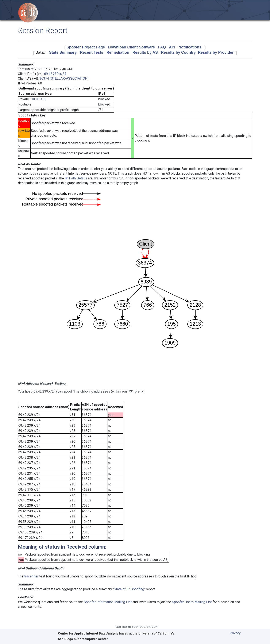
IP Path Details (76, 178)
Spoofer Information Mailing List (108, 602)
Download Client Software (131, 47)
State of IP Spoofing (129, 589)
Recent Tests (92, 52)
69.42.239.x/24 (55, 74)
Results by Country (178, 52)
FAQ (162, 47)
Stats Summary (63, 52)
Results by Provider (216, 52)
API (172, 47)
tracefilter (31, 576)
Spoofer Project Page (86, 47)
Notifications (190, 47)
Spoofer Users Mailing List (192, 602)
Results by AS (145, 52)
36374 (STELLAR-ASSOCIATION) (64, 78)
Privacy (235, 633)
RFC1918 (39, 99)
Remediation (118, 52)
